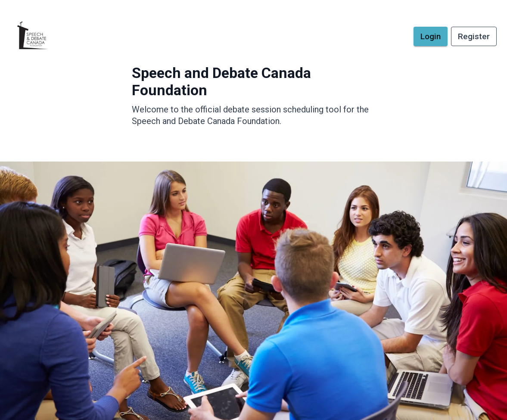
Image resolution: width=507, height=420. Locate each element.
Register (474, 37)
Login (431, 37)
